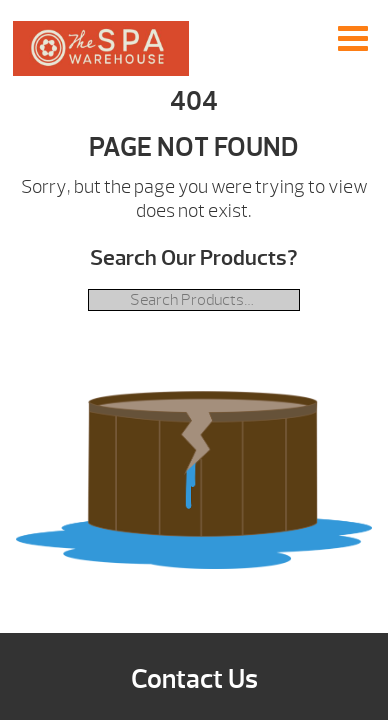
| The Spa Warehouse (101, 48)
